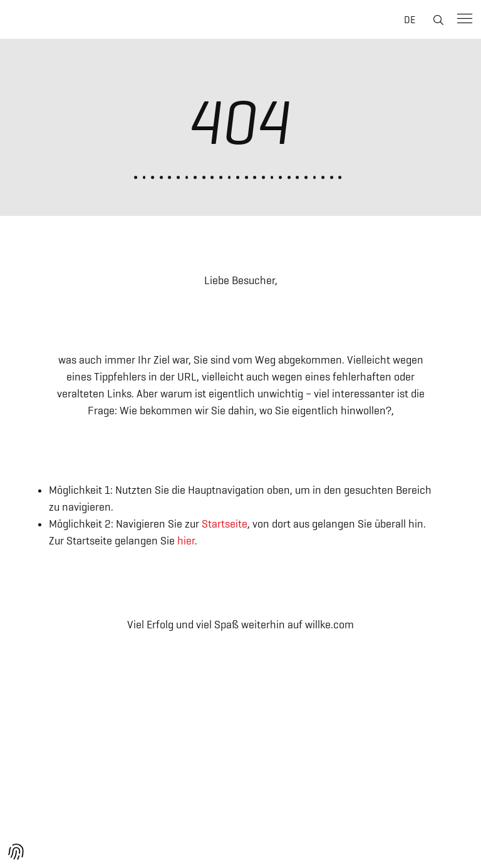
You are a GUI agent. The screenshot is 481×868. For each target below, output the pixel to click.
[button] (16, 852)
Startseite (225, 524)
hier (186, 541)
